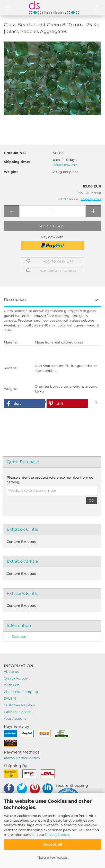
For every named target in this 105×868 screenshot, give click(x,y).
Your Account (15, 718)
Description (15, 300)
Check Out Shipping (21, 692)
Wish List (11, 685)
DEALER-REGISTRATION (52, 355)
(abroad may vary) (65, 165)
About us (11, 672)
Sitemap (19, 636)
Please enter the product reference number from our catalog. (51, 480)
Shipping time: (17, 162)
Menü (8, 8)
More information (52, 857)
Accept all (53, 844)
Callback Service (18, 712)
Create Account (17, 678)
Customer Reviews (19, 705)
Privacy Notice (57, 834)
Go (91, 500)
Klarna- (10, 758)
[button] (24, 404)
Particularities (28, 758)
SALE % (10, 698)
